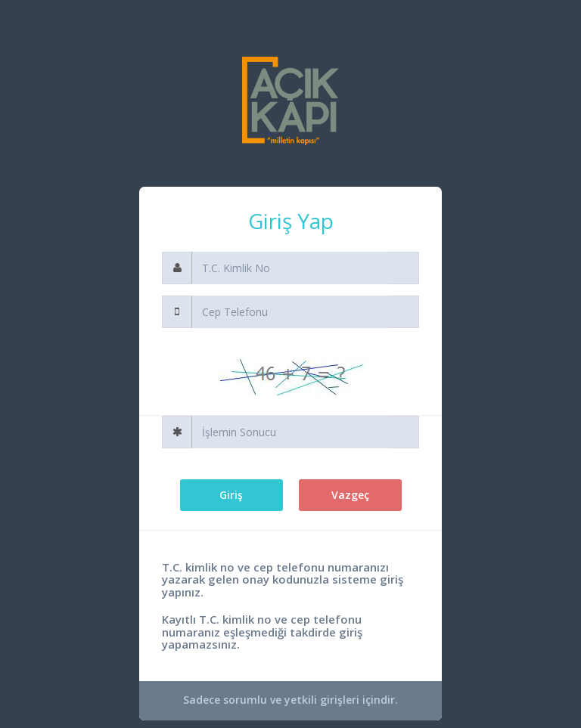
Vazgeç (350, 495)
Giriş (231, 495)
